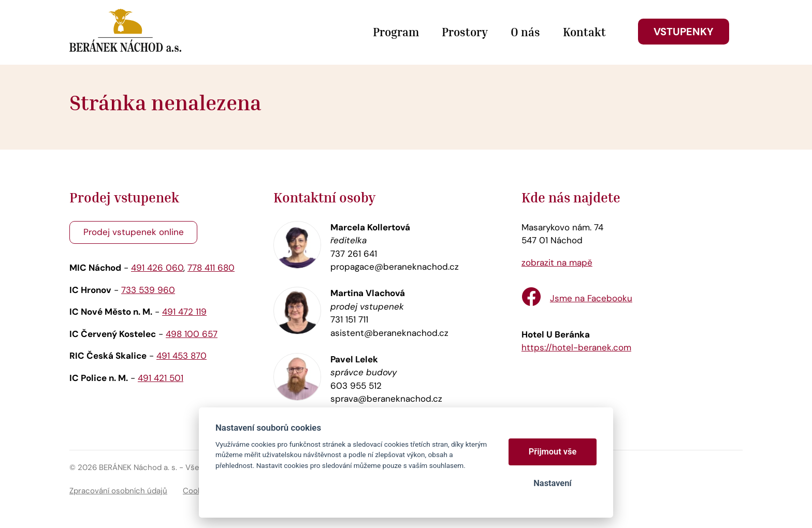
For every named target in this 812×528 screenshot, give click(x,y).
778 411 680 (211, 268)
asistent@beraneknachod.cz (389, 333)
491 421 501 (161, 378)
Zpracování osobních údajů (118, 491)
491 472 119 (184, 312)
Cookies (198, 491)
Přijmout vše (553, 452)
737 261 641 (354, 254)
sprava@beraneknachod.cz (386, 399)
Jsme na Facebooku (591, 298)
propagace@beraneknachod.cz (395, 267)
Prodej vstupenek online (134, 232)
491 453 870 (182, 356)
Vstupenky (684, 32)
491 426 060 (157, 268)
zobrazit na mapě (557, 262)
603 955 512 (356, 386)
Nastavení (552, 483)
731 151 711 (349, 319)
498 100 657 (192, 334)
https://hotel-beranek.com (576, 347)
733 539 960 (148, 290)
